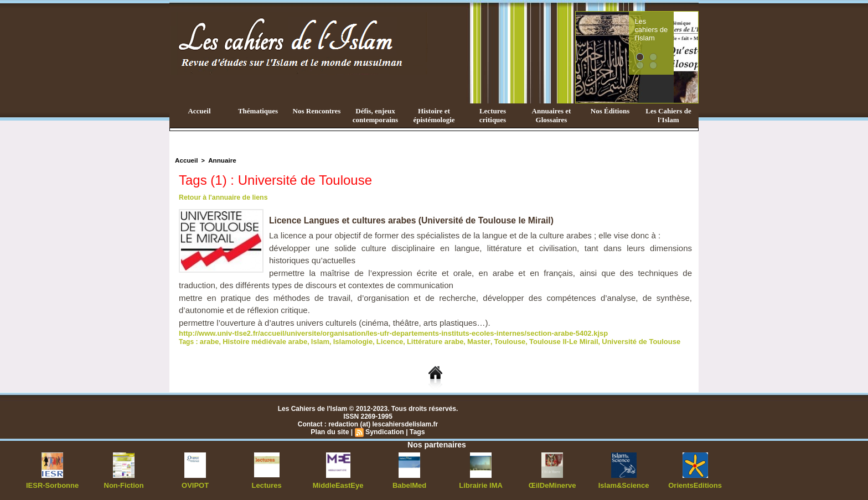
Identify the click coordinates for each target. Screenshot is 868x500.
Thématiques (258, 111)
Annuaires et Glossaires (552, 115)
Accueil (199, 111)
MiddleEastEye (338, 483)
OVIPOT (195, 483)
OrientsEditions (695, 483)
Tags (416, 430)
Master (459, 340)
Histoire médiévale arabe (260, 340)
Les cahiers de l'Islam (671, 24)
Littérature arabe (419, 340)
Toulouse (488, 340)
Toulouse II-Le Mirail (538, 340)
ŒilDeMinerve (552, 483)
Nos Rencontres (317, 111)
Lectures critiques (493, 115)
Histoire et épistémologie (434, 115)
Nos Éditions (610, 111)
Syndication (384, 430)
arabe (209, 340)
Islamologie (342, 340)
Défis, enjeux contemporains (375, 115)
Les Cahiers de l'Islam (668, 115)
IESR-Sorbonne (53, 483)
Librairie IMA (481, 483)
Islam (312, 340)
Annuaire (220, 160)
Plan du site (331, 430)
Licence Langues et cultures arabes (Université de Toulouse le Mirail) (414, 220)
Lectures (267, 483)
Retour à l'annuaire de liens (222, 197)
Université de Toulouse (610, 340)
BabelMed (409, 483)
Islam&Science (624, 483)
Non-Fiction (124, 483)
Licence (377, 340)
